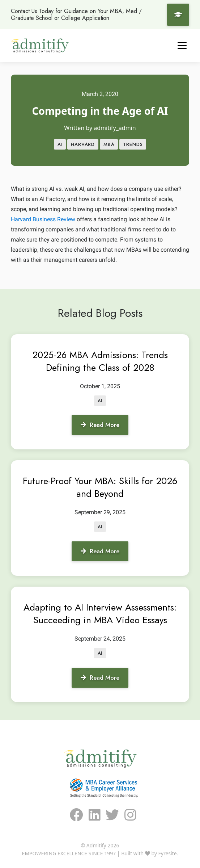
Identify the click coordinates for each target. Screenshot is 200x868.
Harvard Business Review (43, 219)
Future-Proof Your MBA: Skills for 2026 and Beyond (100, 487)
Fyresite (168, 853)
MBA (109, 144)
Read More (100, 425)
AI (60, 144)
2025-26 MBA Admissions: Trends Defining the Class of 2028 (100, 361)
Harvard (83, 144)
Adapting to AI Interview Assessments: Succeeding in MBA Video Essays (100, 614)
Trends (133, 144)
